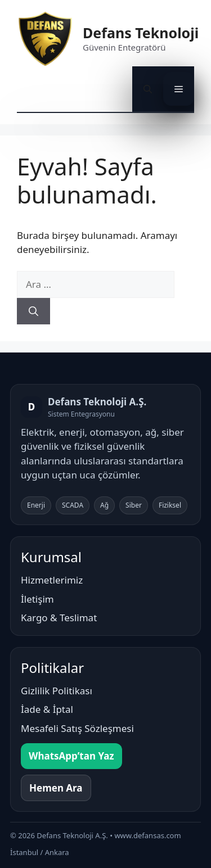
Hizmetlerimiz (52, 580)
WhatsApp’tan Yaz (71, 756)
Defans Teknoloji (141, 33)
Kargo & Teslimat (59, 618)
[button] (148, 89)
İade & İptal (47, 709)
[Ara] (33, 311)
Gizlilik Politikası (57, 691)
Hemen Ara (56, 788)
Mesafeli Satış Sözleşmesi (77, 728)
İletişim (37, 599)
